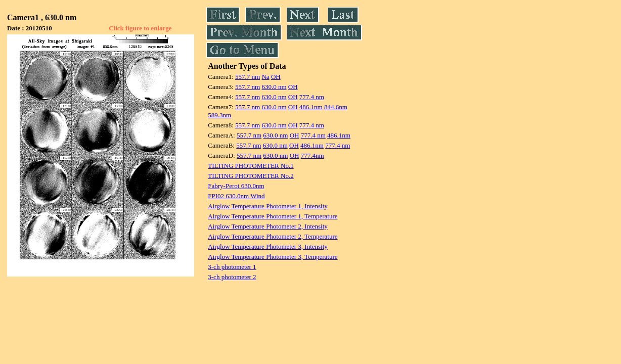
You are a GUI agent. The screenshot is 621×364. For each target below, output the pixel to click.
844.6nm (336, 107)
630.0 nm (274, 87)
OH (276, 77)
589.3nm (219, 115)
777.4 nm (312, 97)
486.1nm (311, 107)
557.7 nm (248, 77)
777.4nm (313, 155)
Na (265, 77)
